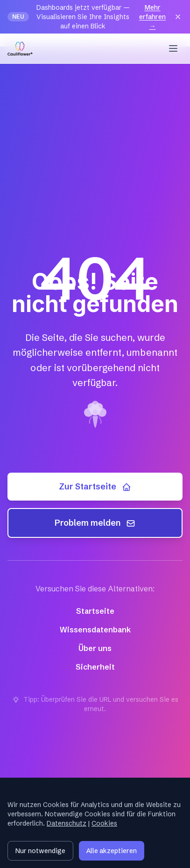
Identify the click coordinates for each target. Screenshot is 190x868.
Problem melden (95, 523)
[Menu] (173, 48)
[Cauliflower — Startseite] (20, 48)
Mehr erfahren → (152, 17)
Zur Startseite (95, 486)
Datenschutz (67, 823)
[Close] (178, 17)
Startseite (95, 611)
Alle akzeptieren (112, 851)
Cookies (104, 823)
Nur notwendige (40, 851)
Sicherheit (95, 667)
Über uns (95, 648)
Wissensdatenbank (95, 630)
